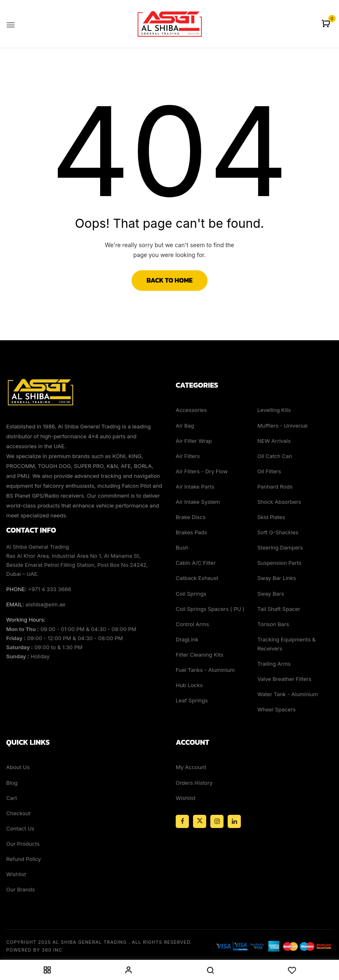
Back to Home (169, 280)
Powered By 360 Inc (34, 950)
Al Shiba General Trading (90, 942)
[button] (327, 24)
